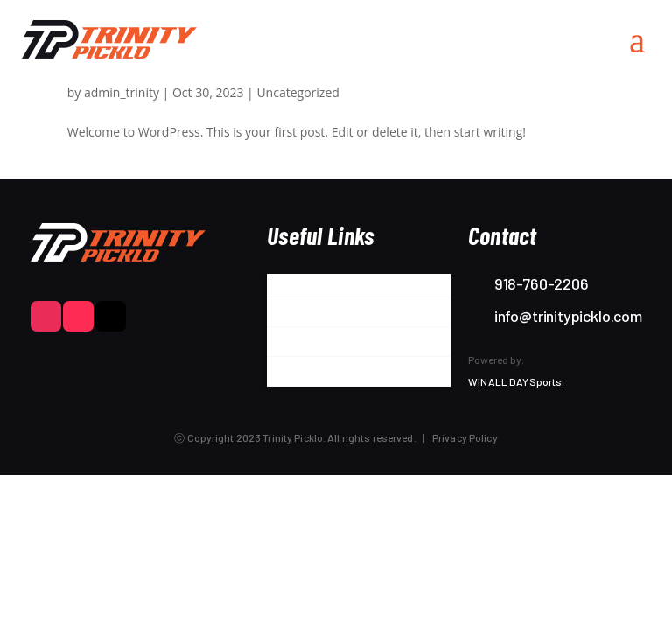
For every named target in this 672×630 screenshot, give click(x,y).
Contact (294, 374)
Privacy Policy (465, 437)
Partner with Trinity (330, 315)
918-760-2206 (542, 283)
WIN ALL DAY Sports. (516, 381)
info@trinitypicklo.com (568, 316)
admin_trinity (122, 92)
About (287, 285)
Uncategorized (297, 92)
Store (286, 345)
